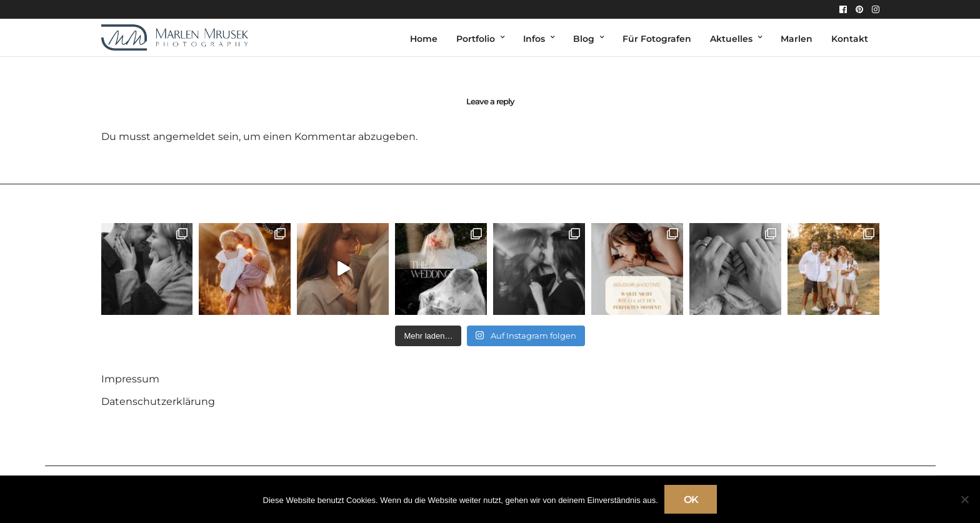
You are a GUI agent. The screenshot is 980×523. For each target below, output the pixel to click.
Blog (584, 39)
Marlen (797, 39)
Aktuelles (731, 39)
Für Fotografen (657, 39)
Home (424, 39)
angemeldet (184, 137)
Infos (534, 39)
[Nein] (964, 499)
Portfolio (476, 39)
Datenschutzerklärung (158, 401)
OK (691, 500)
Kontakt (850, 39)
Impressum (130, 379)
